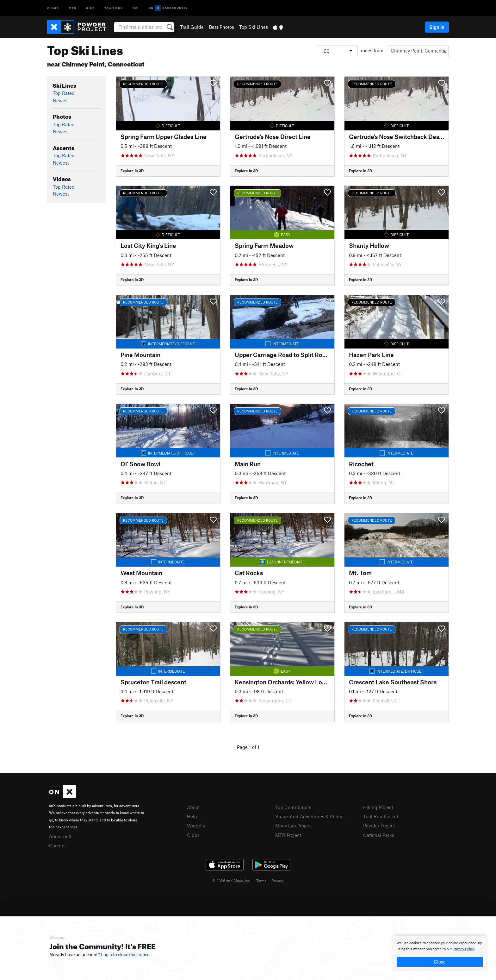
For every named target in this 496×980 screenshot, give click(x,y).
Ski (136, 8)
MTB (73, 8)
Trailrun (114, 8)
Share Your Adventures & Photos (310, 816)
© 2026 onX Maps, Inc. (232, 881)
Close (440, 962)
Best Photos (221, 27)
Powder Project (379, 826)
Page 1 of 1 (248, 747)
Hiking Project (378, 807)
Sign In (437, 27)
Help (192, 816)
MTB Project (288, 835)
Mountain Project (294, 826)
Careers (57, 845)
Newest (61, 100)
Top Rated (64, 93)
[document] (440, 953)
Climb (53, 8)
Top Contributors (293, 807)
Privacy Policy (464, 949)
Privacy (278, 881)
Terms (261, 881)
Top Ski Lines (254, 27)
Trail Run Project (381, 816)
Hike (90, 8)
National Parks (379, 835)
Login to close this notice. (126, 955)
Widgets (196, 826)
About (193, 807)
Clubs (193, 835)
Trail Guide (192, 27)
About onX (60, 836)
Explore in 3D (132, 171)
